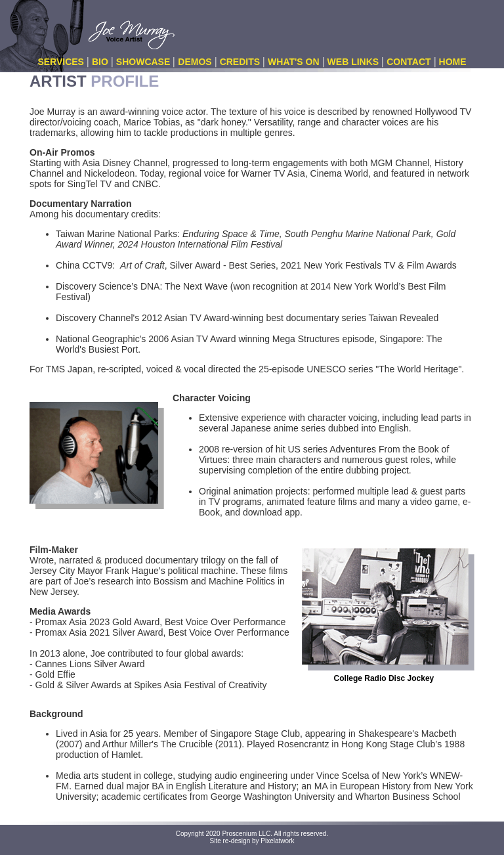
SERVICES (61, 62)
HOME (453, 62)
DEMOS (195, 62)
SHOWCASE (143, 62)
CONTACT (409, 62)
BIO (100, 62)
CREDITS (240, 62)
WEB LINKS (353, 62)
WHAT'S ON (294, 62)
